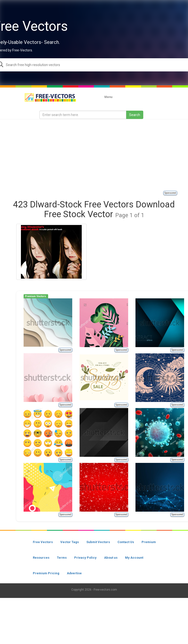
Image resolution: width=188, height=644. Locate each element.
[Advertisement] (100, 155)
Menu (108, 97)
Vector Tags (70, 542)
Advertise (74, 573)
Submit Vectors (98, 542)
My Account (134, 558)
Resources (41, 558)
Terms (62, 558)
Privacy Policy (85, 558)
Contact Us (126, 542)
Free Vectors (43, 542)
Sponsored (170, 193)
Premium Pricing (46, 573)
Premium (149, 542)
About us (111, 558)
